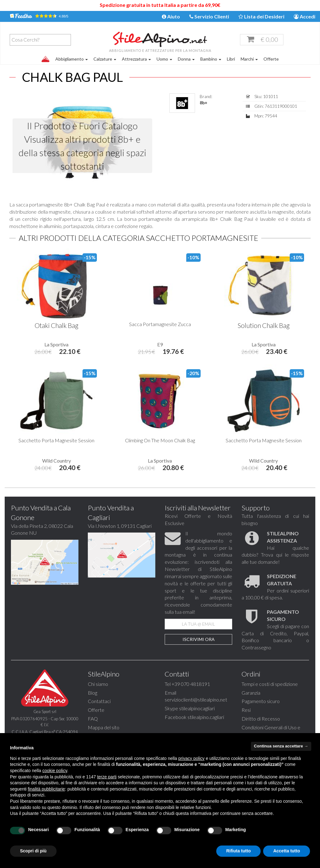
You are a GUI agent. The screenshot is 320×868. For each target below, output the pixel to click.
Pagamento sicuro (261, 701)
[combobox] (40, 40)
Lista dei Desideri (261, 16)
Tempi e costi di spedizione (270, 684)
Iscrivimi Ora (199, 639)
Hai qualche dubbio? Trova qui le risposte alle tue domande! (275, 548)
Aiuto (171, 16)
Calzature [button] (105, 59)
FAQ (93, 719)
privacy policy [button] (192, 758)
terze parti (107, 777)
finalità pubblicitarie (46, 789)
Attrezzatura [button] (136, 59)
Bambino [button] (211, 59)
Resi (246, 710)
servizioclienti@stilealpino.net (196, 699)
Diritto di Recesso (261, 719)
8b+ (204, 103)
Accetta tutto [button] (287, 851)
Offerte (271, 59)
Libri (231, 59)
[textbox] (42, 40)
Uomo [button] (164, 59)
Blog (92, 693)
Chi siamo (98, 684)
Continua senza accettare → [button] (281, 746)
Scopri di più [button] (33, 851)
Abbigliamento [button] (72, 59)
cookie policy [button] (55, 771)
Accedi (305, 16)
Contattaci (99, 701)
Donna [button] (186, 59)
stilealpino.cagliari (206, 717)
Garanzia (251, 693)
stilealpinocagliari (197, 708)
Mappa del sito (104, 727)
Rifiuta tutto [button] (239, 851)
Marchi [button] (249, 59)
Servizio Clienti (209, 16)
